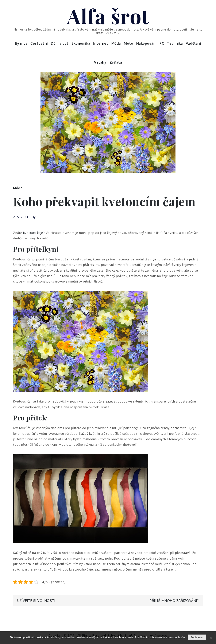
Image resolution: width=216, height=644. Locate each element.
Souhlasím (197, 637)
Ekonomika (81, 43)
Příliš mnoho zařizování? (174, 601)
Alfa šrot (108, 16)
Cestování (39, 43)
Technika (175, 43)
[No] (211, 638)
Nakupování (146, 43)
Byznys (21, 43)
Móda (116, 43)
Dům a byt (60, 43)
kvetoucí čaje (33, 233)
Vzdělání (193, 43)
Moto (128, 43)
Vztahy (100, 62)
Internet (101, 43)
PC (162, 43)
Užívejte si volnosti (36, 601)
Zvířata (116, 62)
